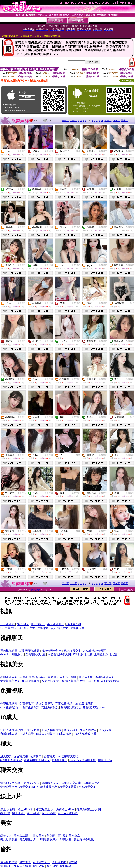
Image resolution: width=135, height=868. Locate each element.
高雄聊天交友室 (71, 783)
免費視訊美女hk (10, 681)
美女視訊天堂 (28, 839)
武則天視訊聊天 (29, 651)
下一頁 (108, 120)
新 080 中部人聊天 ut (37, 760)
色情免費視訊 (31, 707)
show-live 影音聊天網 (83, 760)
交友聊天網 (21, 757)
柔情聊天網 (36, 590)
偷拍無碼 (66, 866)
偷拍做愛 (39, 866)
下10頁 (116, 120)
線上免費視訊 (44, 704)
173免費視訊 (8, 628)
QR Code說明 (127, 81)
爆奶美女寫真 (71, 836)
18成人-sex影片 (45, 734)
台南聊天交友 (87, 787)
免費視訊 (22, 151)
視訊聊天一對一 (52, 651)
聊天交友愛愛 (68, 787)
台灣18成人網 (9, 734)
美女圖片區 (54, 836)
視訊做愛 (43, 628)
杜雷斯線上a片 (45, 809)
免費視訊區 (27, 704)
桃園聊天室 (105, 760)
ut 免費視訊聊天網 (59, 654)
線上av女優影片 (68, 813)
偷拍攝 (73, 862)
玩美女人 (6, 836)
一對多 (77, 151)
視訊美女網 (86, 677)
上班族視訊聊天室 (106, 654)
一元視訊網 (7, 624)
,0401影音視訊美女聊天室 (103, 681)
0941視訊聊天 (31, 681)
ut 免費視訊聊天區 (94, 651)
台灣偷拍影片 (41, 862)
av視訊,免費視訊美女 (33, 677)
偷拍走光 (25, 862)
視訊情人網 (74, 624)
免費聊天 (130, 227)
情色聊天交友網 (10, 783)
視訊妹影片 (38, 624)
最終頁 (124, 120)
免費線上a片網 (65, 809)
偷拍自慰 (52, 866)
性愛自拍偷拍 (22, 866)
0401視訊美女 (27, 628)
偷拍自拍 (6, 866)
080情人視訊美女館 (73, 681)
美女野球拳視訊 (84, 839)
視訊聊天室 (77, 628)
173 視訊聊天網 (82, 654)
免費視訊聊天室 (36, 654)
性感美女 (39, 836)
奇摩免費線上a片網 (89, 809)
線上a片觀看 (8, 809)
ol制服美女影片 (48, 839)
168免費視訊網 (84, 704)
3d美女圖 (66, 839)
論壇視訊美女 (9, 677)
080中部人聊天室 (11, 760)
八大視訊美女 (50, 681)
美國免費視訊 (50, 707)
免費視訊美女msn (94, 707)
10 (102, 120)
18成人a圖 (105, 730)
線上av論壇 (49, 813)
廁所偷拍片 (59, 862)
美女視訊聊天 (56, 624)
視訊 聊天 (23, 624)
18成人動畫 (32, 730)
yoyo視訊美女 (59, 628)
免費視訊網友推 (71, 707)
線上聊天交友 (49, 787)
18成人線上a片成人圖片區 (80, 730)
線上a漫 (5, 813)
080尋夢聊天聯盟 (68, 757)
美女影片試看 (9, 839)
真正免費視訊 (64, 704)
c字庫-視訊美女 (105, 677)
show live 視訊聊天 (12, 654)
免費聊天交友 (9, 787)
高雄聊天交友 (50, 783)
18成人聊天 (27, 734)
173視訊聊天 (60, 760)
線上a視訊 (33, 813)
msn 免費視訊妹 (10, 707)
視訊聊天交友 (72, 651)
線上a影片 (18, 813)
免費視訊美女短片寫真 (62, 677)
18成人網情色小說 (12, 730)
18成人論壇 (64, 734)
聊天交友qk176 (29, 787)
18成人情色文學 (52, 730)
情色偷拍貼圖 (9, 862)
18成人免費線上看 (85, 734)
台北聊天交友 (31, 783)
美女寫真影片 (22, 836)
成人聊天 (6, 757)
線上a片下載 (26, 809)
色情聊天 (36, 757)
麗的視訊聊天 (9, 651)
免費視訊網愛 (9, 704)
